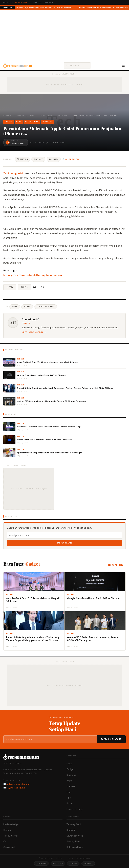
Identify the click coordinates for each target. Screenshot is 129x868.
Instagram (41, 863)
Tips (69, 798)
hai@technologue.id (16, 788)
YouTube (73, 863)
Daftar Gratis (65, 543)
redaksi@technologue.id (18, 784)
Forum (70, 803)
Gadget (21, 116)
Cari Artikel (9, 847)
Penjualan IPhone (46, 307)
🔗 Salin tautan (70, 159)
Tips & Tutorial (11, 836)
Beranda (7, 116)
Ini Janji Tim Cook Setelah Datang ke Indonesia (33, 275)
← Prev (10, 287)
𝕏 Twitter (22, 159)
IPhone (27, 307)
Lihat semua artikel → (34, 332)
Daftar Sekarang (111, 739)
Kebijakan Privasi (75, 847)
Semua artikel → (117, 565)
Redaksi (71, 830)
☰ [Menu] (123, 65)
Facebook (54, 159)
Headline (63, 116)
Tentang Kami (74, 824)
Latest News (46, 116)
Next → (24, 287)
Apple (15, 307)
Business (71, 775)
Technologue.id (13, 173)
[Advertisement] (64, 35)
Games (7, 830)
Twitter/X (58, 863)
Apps (69, 781)
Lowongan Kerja (75, 809)
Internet (71, 786)
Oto (69, 792)
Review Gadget (11, 824)
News (32, 116)
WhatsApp (38, 159)
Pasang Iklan (73, 841)
